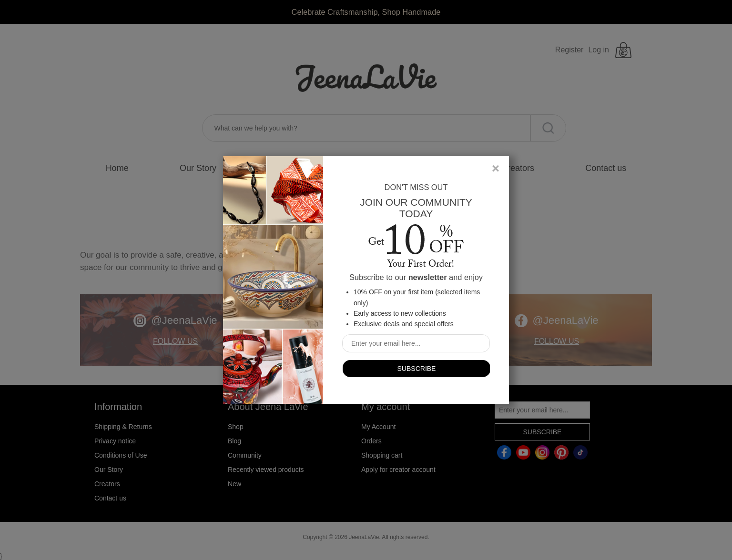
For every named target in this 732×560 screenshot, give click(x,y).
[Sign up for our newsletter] (416, 343)
